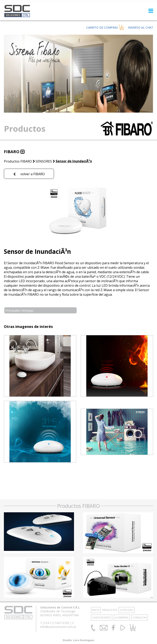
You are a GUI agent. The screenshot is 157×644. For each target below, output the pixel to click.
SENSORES (44, 161)
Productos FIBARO (18, 161)
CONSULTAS (140, 618)
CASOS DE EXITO (102, 618)
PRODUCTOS (110, 610)
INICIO (96, 610)
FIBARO (12, 152)
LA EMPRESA (122, 618)
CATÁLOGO (127, 610)
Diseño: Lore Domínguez (79, 640)
